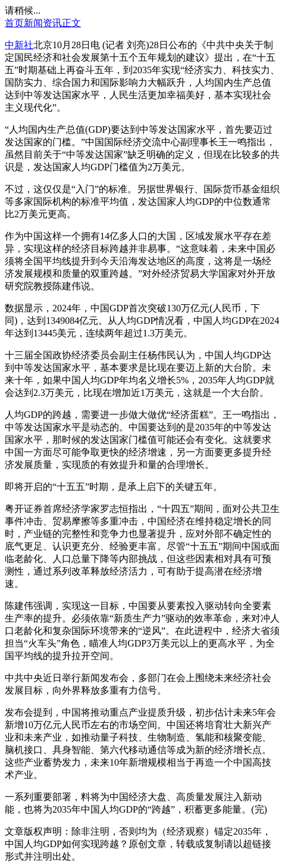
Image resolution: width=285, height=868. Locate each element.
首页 (14, 23)
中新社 (19, 45)
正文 (71, 23)
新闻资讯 (43, 23)
